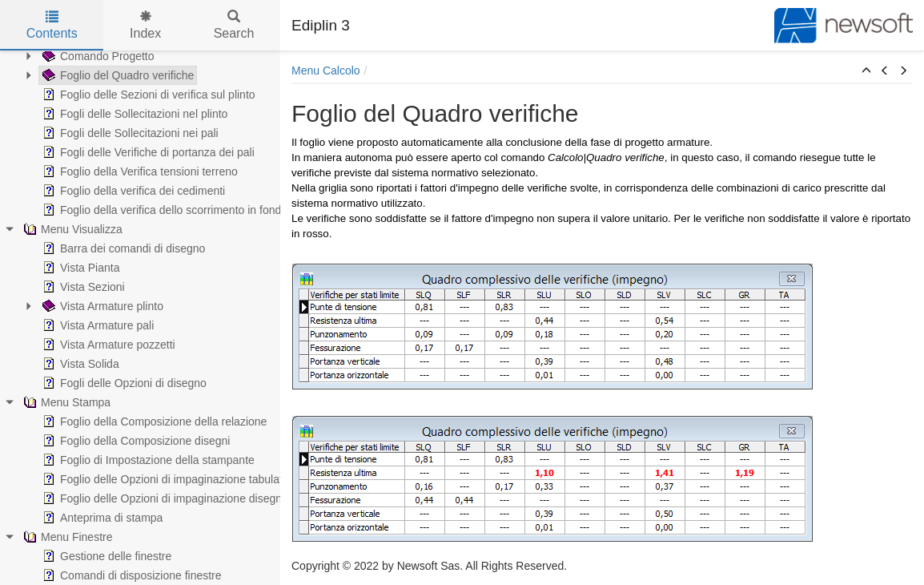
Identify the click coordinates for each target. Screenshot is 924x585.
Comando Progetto (97, 56)
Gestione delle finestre (105, 556)
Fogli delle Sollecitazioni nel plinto (133, 114)
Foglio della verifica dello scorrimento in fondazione (177, 210)
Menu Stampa (65, 402)
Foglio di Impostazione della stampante (147, 460)
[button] (866, 71)
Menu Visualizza (71, 229)
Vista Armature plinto (101, 306)
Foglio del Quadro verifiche (117, 75)
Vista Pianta (79, 268)
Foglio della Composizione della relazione (153, 422)
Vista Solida (79, 364)
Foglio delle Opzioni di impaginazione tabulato (164, 479)
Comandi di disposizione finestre (131, 575)
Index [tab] (145, 25)
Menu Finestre (66, 537)
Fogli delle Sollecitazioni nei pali (129, 133)
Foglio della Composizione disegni (135, 441)
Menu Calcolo (326, 71)
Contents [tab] (52, 25)
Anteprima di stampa (101, 518)
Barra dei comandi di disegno (122, 248)
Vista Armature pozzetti (107, 345)
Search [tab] (234, 25)
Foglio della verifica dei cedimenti (132, 191)
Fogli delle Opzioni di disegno (123, 383)
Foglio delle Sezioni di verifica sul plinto (147, 95)
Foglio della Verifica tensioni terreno (139, 171)
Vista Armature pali (96, 325)
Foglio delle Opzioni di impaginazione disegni (162, 498)
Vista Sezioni (82, 287)
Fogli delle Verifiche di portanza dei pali (147, 152)
